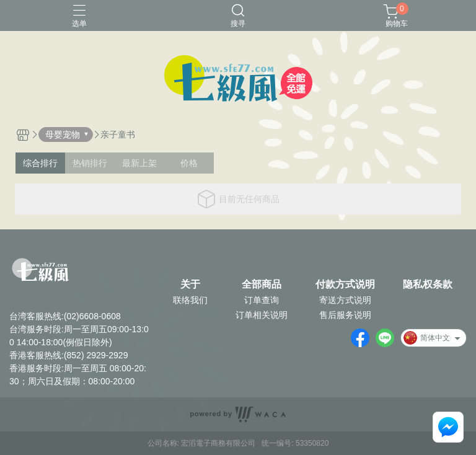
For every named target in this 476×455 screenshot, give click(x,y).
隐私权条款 (428, 285)
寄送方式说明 (345, 300)
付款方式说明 (345, 285)
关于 (190, 285)
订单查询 (262, 300)
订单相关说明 (262, 315)
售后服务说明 (345, 315)
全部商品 (262, 285)
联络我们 (190, 300)
